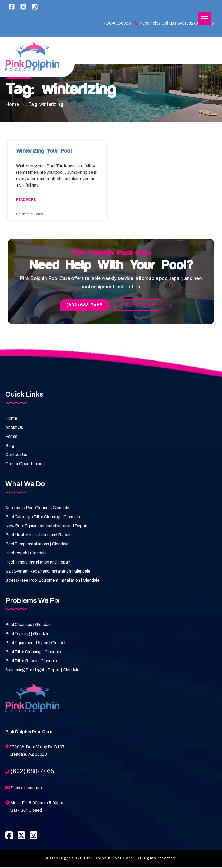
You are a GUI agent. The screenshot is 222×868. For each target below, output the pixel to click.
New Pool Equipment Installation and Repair (46, 527)
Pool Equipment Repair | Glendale (37, 644)
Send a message (26, 789)
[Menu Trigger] (204, 19)
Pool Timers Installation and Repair (38, 563)
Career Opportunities (25, 465)
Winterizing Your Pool (44, 152)
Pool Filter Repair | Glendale (31, 662)
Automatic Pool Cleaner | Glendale (37, 509)
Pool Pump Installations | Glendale (37, 545)
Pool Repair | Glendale (26, 554)
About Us (14, 429)
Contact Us (16, 456)
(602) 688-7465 (191, 23)
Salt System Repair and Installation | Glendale (48, 572)
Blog (10, 447)
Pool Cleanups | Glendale (29, 626)
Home (11, 420)
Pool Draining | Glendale (27, 635)
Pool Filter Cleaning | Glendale (33, 653)
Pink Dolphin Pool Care (33, 57)
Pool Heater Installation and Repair (38, 536)
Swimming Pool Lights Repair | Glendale (42, 671)
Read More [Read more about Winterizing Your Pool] (26, 200)
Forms (11, 438)
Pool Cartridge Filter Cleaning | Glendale (43, 518)
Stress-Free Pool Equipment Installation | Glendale (52, 582)
